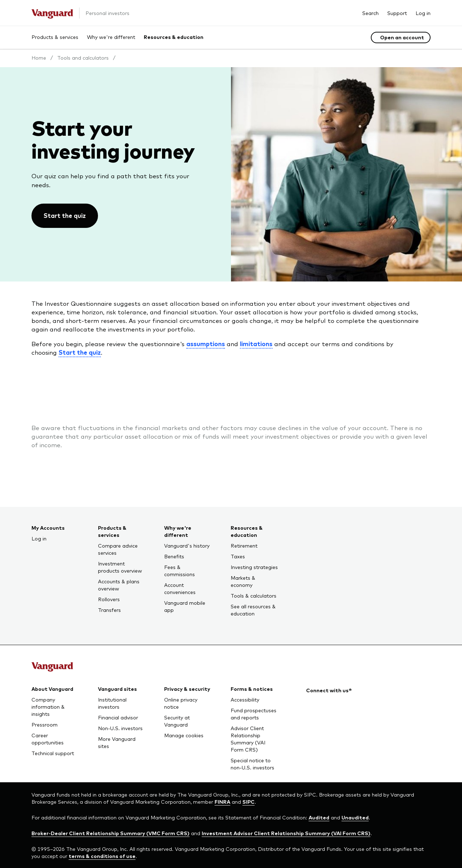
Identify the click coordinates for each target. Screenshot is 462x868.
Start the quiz (80, 352)
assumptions (206, 344)
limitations (256, 344)
